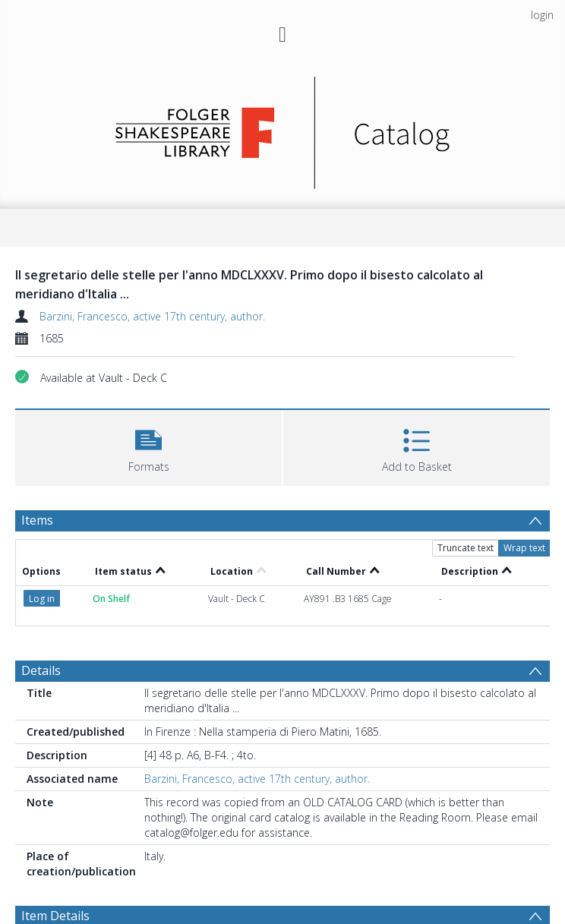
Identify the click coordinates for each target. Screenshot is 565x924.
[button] (148, 446)
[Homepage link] (283, 129)
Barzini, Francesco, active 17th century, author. (152, 316)
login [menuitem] (542, 15)
